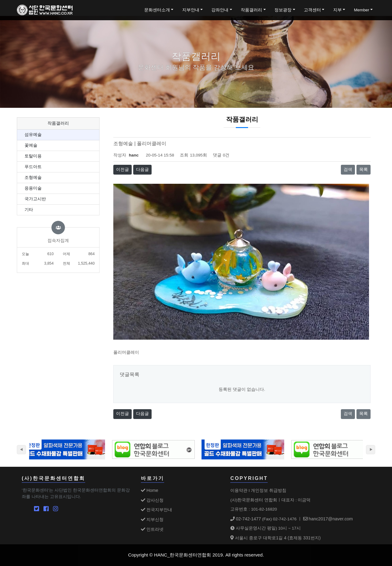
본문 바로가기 (0, 0)
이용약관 (239, 490)
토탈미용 (33, 156)
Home (149, 490)
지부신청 (152, 519)
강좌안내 (220, 10)
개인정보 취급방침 (269, 490)
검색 (348, 170)
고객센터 (312, 10)
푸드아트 (33, 167)
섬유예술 (33, 135)
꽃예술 (31, 145)
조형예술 (33, 177)
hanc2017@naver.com (328, 519)
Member (362, 10)
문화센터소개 (157, 10)
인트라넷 (152, 529)
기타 (29, 210)
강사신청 (152, 500)
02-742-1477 (246, 519)
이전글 (123, 170)
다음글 (142, 170)
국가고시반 (35, 199)
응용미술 (33, 188)
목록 (364, 170)
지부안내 (191, 10)
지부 (337, 10)
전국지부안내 (156, 510)
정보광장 (283, 10)
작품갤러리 (251, 10)
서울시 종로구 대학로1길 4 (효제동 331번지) (275, 538)
